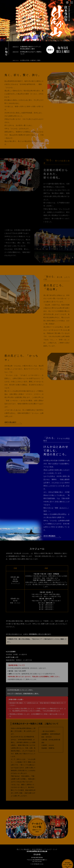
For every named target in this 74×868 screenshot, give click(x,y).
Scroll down (37, 35)
